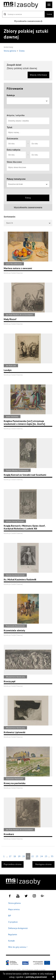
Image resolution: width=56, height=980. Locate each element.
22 (33, 856)
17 (10, 856)
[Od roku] (16, 144)
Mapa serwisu (14, 909)
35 (52, 856)
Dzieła (22, 51)
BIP (10, 916)
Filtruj (28, 198)
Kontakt (11, 941)
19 (19, 856)
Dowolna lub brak (28, 184)
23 (37, 856)
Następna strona (43, 864)
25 (46, 856)
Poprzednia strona (13, 864)
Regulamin (13, 935)
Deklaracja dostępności (18, 928)
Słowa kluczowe (14, 162)
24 (42, 856)
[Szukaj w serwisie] (23, 14)
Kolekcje (11, 95)
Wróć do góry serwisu (18, 947)
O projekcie (13, 922)
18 (15, 856)
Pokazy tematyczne (16, 179)
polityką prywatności (36, 977)
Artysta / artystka (16, 115)
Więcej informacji (38, 75)
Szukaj (49, 14)
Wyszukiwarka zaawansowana (28, 21)
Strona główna (10, 51)
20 (24, 856)
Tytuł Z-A (28, 223)
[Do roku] (40, 144)
